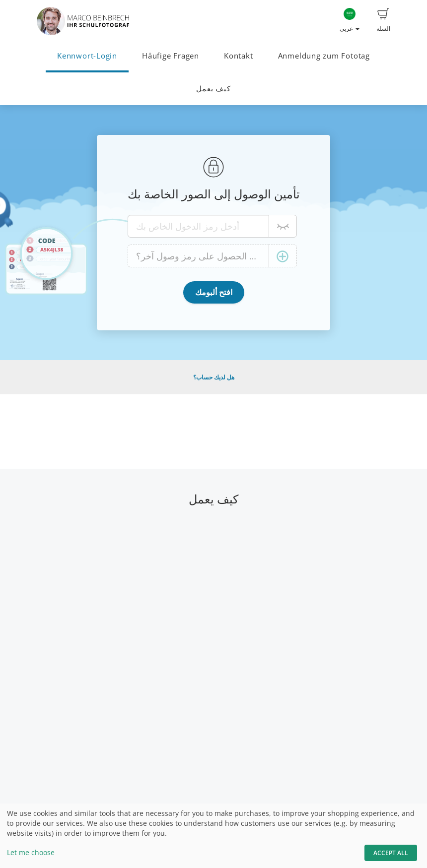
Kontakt (238, 56)
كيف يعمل (213, 89)
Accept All (391, 853)
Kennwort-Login (87, 56)
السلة (383, 20)
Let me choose (31, 852)
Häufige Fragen (171, 56)
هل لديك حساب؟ (214, 377)
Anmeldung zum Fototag (324, 56)
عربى (350, 20)
